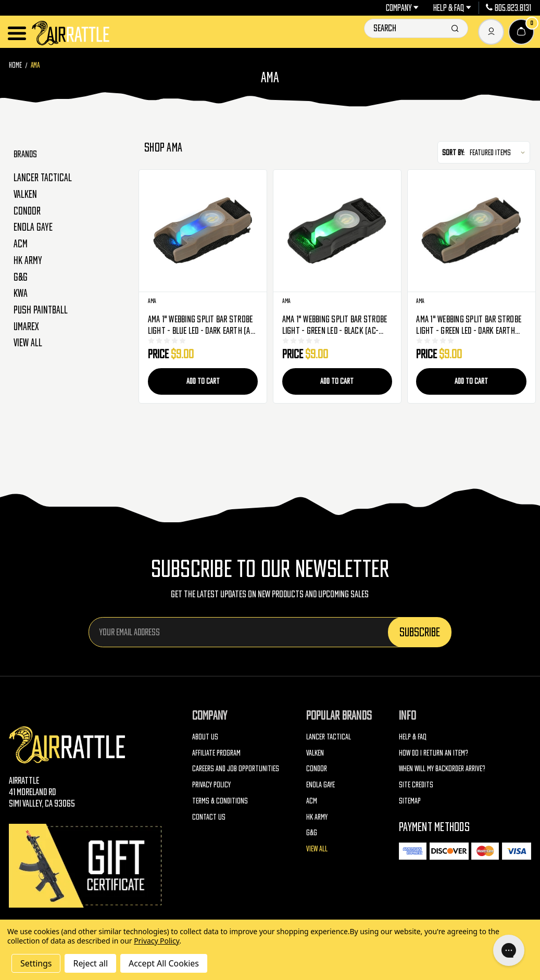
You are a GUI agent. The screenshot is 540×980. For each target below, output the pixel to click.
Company (403, 8)
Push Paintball (41, 310)
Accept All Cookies (164, 963)
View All (28, 343)
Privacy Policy (211, 784)
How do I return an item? (434, 753)
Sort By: (453, 152)
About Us (205, 737)
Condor (27, 211)
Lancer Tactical (43, 178)
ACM (21, 244)
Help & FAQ (452, 8)
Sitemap (410, 801)
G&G (21, 277)
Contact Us (209, 817)
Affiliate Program (216, 753)
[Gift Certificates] (87, 866)
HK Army (28, 260)
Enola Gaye (33, 227)
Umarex (26, 326)
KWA (21, 293)
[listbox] (499, 153)
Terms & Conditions (220, 801)
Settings (36, 963)
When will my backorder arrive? (442, 768)
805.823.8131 (508, 8)
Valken (25, 194)
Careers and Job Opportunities (236, 768)
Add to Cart (203, 381)
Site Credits (416, 784)
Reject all (90, 963)
